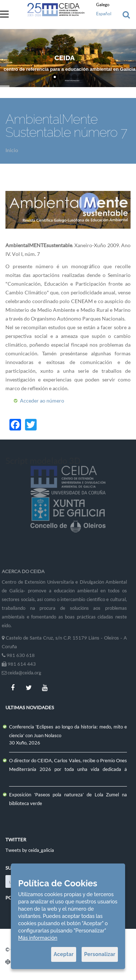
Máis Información (72, 81)
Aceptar (64, 954)
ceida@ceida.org (22, 673)
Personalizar (100, 954)
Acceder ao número (42, 401)
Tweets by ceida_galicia (30, 850)
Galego (103, 5)
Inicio (12, 150)
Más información (38, 938)
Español (104, 14)
